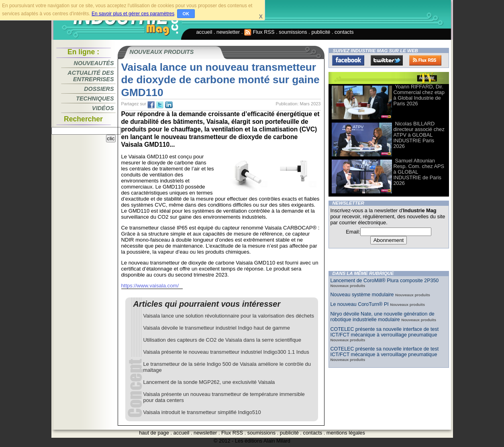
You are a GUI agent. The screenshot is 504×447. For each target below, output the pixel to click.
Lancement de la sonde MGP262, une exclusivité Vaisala (209, 382)
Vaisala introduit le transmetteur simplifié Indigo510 (202, 412)
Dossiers (99, 89)
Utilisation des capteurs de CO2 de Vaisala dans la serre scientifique (222, 340)
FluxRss (425, 60)
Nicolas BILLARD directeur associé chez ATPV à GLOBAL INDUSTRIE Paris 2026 (419, 135)
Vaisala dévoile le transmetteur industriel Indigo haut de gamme (217, 328)
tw (160, 105)
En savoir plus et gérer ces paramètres (133, 14)
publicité (321, 32)
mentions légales (346, 433)
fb (151, 105)
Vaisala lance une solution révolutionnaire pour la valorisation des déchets (229, 316)
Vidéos (103, 108)
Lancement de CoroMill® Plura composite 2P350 (385, 281)
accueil (204, 32)
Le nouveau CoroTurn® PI (360, 304)
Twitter (387, 60)
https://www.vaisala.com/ (150, 286)
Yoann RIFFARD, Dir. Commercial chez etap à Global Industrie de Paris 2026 (419, 95)
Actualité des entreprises (91, 76)
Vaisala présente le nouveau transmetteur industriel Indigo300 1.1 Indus (226, 352)
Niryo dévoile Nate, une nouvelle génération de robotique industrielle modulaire (383, 317)
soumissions (293, 32)
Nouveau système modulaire (363, 295)
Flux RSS (259, 32)
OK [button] (186, 14)
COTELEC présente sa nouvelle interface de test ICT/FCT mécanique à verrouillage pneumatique (385, 332)
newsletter (228, 32)
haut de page (154, 433)
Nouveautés (94, 63)
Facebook (348, 60)
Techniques (95, 98)
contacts (344, 32)
